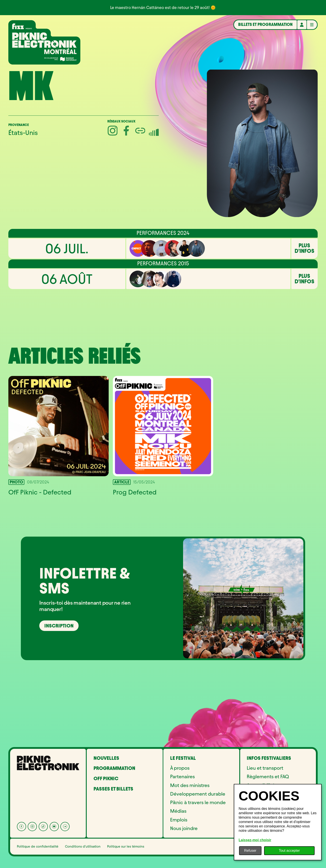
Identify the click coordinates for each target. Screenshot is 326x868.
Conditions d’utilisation (83, 846)
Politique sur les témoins (126, 846)
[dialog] (278, 822)
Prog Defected (135, 492)
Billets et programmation (265, 24)
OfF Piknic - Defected (40, 492)
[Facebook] (22, 827)
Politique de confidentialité (38, 846)
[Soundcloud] (65, 827)
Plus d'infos (304, 248)
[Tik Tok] (43, 827)
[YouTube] (54, 827)
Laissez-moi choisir (255, 840)
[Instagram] (32, 827)
